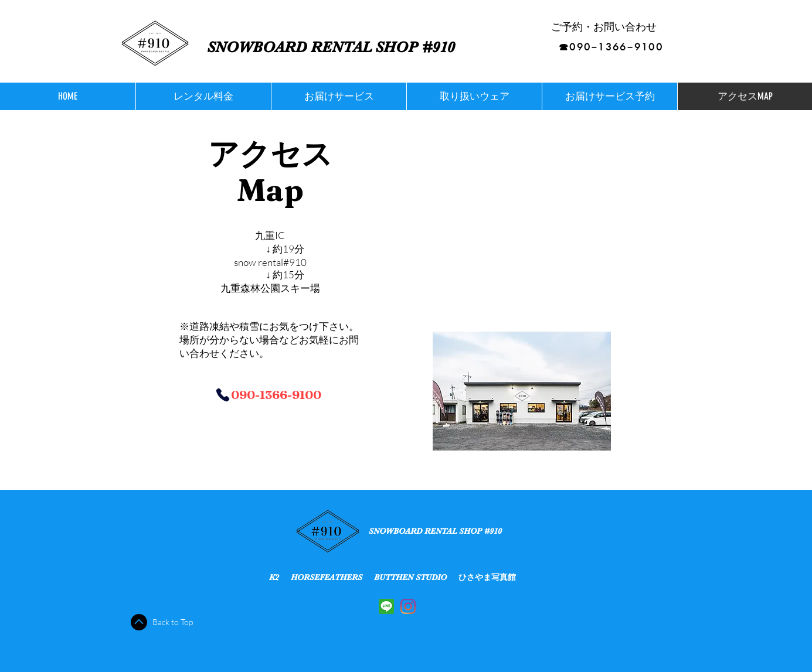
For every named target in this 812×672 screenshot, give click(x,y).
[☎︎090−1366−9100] (611, 47)
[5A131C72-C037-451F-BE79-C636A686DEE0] (386, 606)
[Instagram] (408, 606)
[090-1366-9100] (268, 395)
